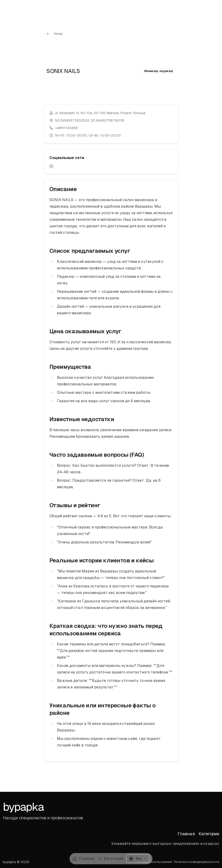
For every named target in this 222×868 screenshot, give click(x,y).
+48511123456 (66, 128)
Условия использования (155, 862)
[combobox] (138, 859)
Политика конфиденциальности (196, 862)
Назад (55, 34)
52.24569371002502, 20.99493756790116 (90, 120)
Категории (110, 859)
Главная (83, 859)
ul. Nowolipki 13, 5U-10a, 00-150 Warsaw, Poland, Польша (100, 113)
